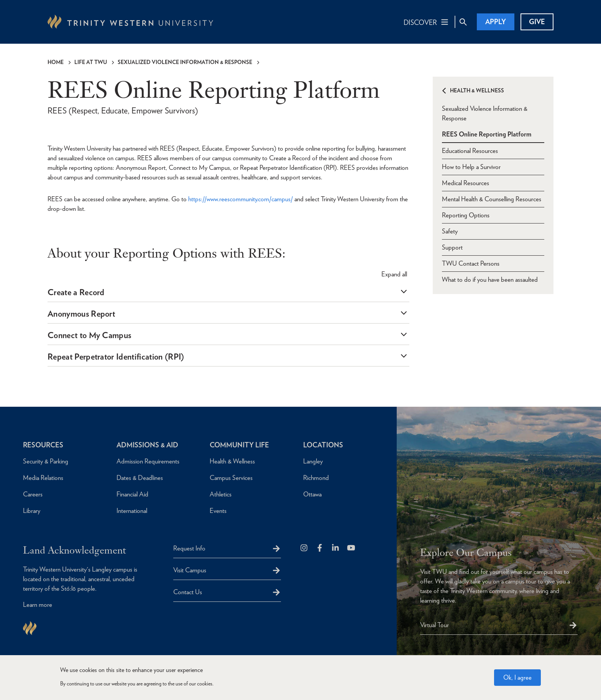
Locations (323, 445)
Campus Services (231, 478)
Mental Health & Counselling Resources (492, 199)
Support (452, 247)
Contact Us (188, 592)
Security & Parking (46, 461)
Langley (313, 461)
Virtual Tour (434, 625)
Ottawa (312, 494)
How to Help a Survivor (471, 167)
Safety (450, 231)
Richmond (316, 478)
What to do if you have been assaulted (490, 279)
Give (537, 22)
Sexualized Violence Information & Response (185, 62)
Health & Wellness (477, 90)
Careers (33, 494)
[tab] (228, 292)
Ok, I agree (517, 677)
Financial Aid (132, 494)
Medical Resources (466, 183)
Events (218, 511)
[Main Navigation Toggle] (426, 22)
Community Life (239, 445)
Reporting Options (466, 215)
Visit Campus (190, 570)
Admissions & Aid (147, 445)
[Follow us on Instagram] (305, 548)
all (394, 274)
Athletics (221, 494)
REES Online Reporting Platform (487, 134)
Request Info (189, 548)
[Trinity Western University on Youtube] (352, 548)
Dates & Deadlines (140, 478)
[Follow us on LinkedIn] (336, 548)
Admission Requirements (148, 461)
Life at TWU (91, 62)
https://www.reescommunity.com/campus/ (241, 199)
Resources (43, 445)
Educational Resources (470, 151)
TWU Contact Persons (471, 263)
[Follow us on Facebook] (320, 548)
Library (32, 511)
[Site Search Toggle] (463, 22)
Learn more (38, 605)
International (132, 511)
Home (56, 62)
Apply (496, 22)
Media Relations (43, 478)
